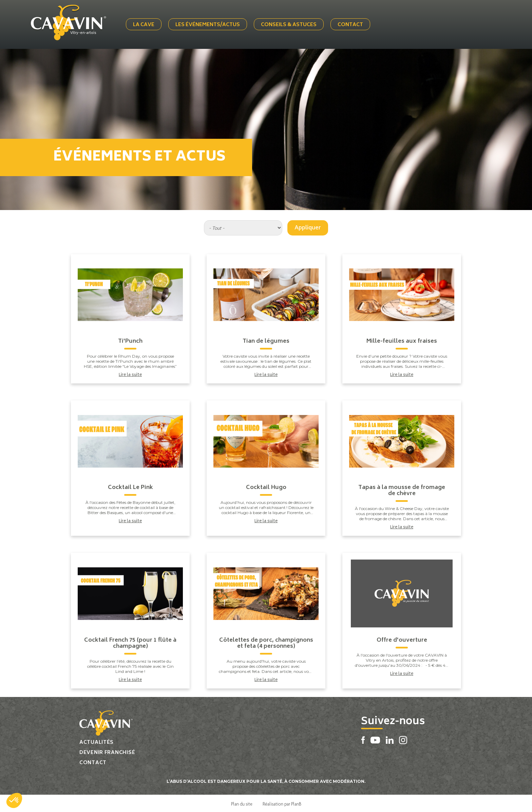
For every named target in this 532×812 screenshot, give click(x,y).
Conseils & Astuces (290, 25)
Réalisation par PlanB (282, 802)
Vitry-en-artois (86, 33)
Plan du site (242, 802)
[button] (14, 800)
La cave (145, 25)
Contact (352, 25)
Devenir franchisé (107, 751)
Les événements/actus (209, 25)
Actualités (97, 741)
